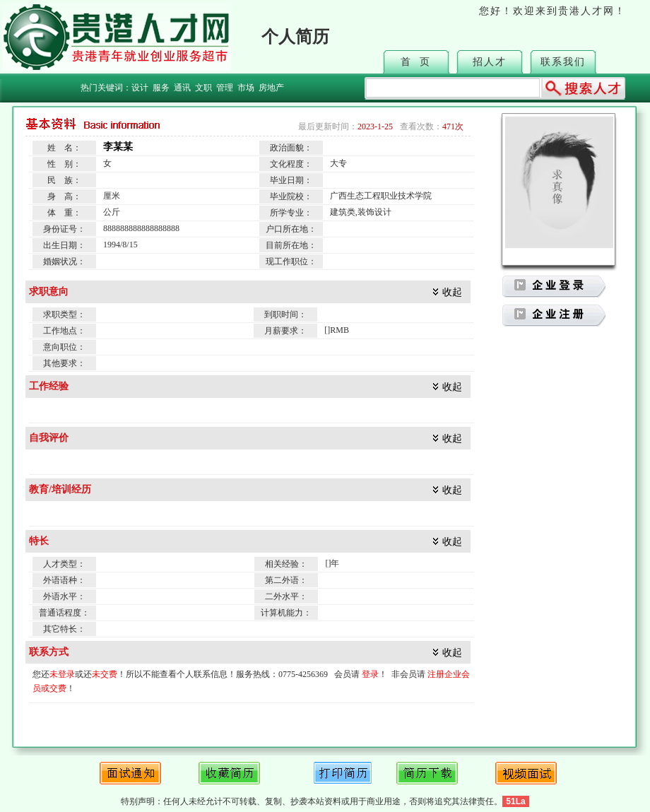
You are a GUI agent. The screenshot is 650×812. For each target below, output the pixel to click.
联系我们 (563, 62)
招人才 (490, 62)
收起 (452, 292)
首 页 (416, 62)
